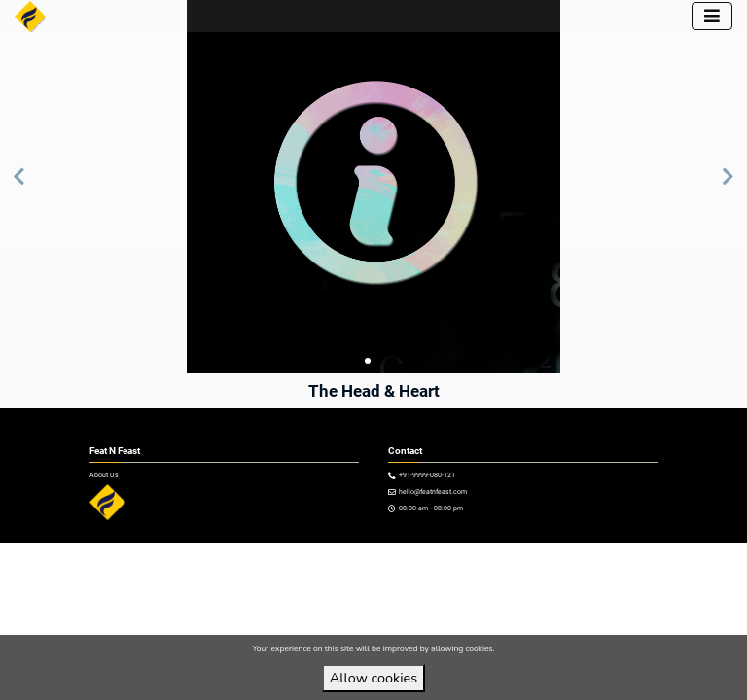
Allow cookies (373, 678)
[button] (18, 186)
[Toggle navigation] (712, 16)
